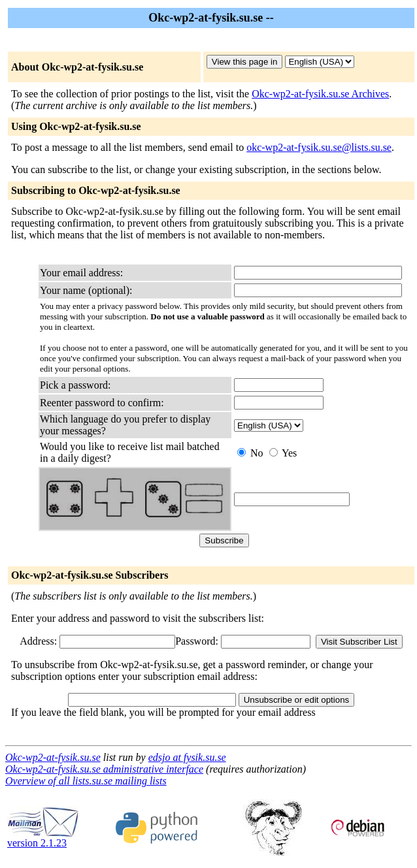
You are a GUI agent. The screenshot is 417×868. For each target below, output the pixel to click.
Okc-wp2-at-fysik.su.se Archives (320, 94)
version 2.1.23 (43, 838)
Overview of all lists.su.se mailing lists (86, 781)
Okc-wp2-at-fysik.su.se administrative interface (104, 769)
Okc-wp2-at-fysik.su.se (53, 757)
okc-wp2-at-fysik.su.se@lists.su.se (319, 147)
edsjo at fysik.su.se (187, 757)
